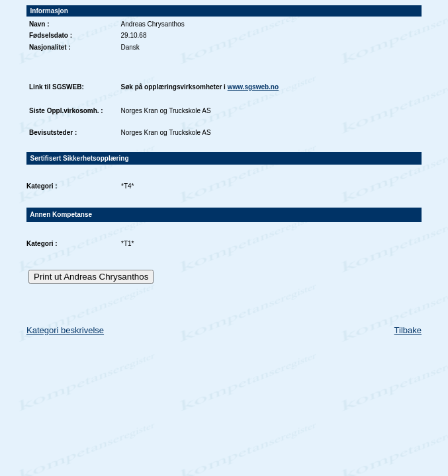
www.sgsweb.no (253, 87)
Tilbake (408, 330)
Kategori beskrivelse (65, 330)
